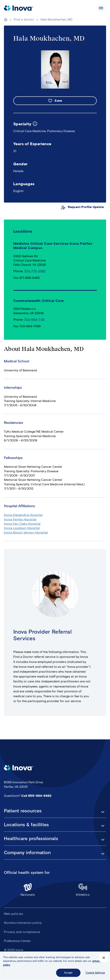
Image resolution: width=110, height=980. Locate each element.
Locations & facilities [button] (26, 825)
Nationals (28, 890)
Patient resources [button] (23, 811)
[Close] (104, 959)
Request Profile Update (86, 207)
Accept (68, 974)
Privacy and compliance (22, 932)
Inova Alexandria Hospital (23, 515)
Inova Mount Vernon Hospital (26, 532)
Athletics (83, 890)
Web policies (14, 914)
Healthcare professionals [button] (31, 839)
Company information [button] (27, 853)
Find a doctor (24, 19)
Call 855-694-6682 (36, 796)
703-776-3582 (35, 271)
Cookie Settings (95, 974)
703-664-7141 (34, 320)
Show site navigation (101, 8)
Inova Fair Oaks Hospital (22, 524)
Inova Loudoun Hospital (22, 528)
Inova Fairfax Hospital (20, 519)
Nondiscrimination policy (23, 923)
